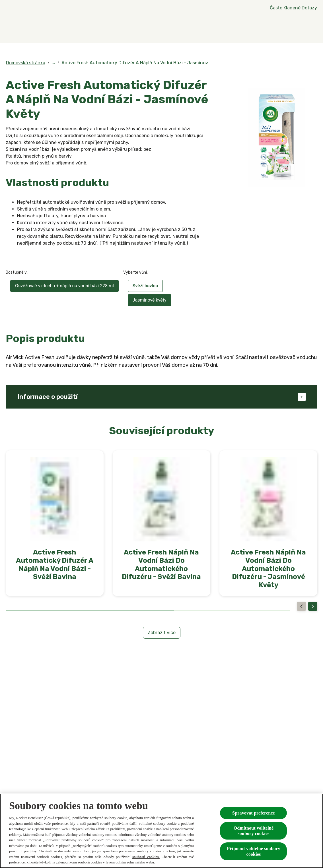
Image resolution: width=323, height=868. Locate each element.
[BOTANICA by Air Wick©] (194, 28)
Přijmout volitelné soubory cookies (253, 851)
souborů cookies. (146, 857)
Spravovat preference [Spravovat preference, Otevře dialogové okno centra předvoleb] (254, 813)
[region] (161, 831)
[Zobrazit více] (162, 633)
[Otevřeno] (312, 28)
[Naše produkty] (130, 28)
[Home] (17, 28)
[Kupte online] (287, 28)
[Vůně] (86, 28)
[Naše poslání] (246, 28)
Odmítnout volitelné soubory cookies (254, 831)
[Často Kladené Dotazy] (293, 8)
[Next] (313, 606)
